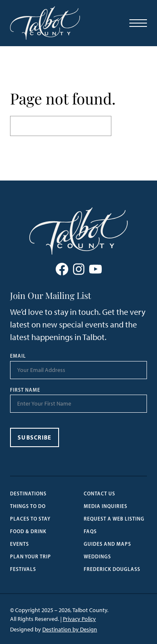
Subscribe (35, 437)
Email (18, 356)
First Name (25, 390)
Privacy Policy (79, 619)
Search (129, 126)
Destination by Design (70, 630)
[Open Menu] (138, 23)
